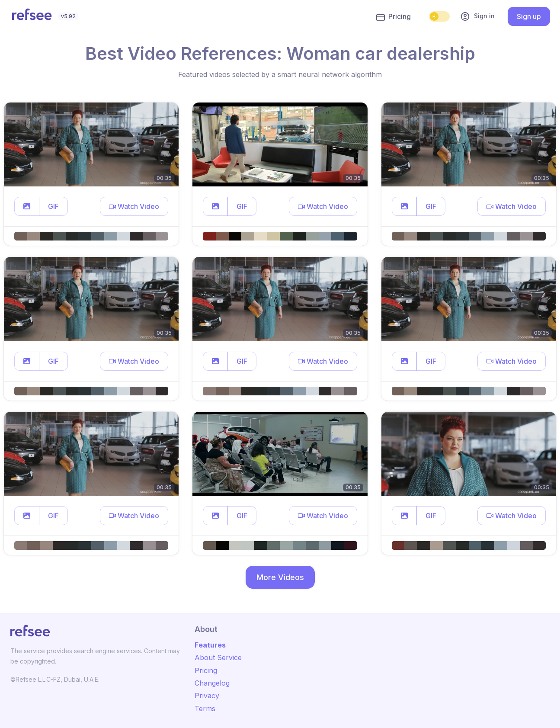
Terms (205, 709)
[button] (27, 206)
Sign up (529, 16)
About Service (218, 657)
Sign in (477, 16)
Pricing (394, 17)
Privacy (207, 696)
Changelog (212, 683)
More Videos (280, 577)
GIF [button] (53, 206)
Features (210, 645)
